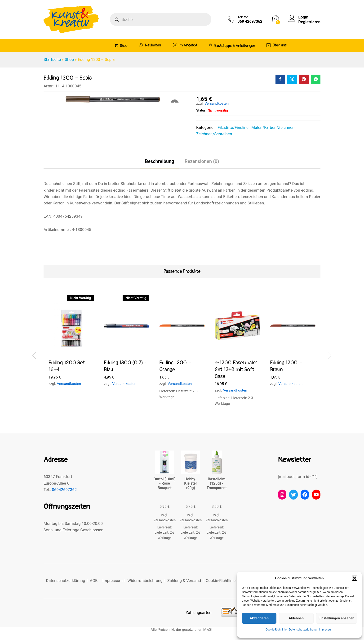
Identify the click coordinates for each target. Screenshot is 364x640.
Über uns (277, 45)
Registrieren (309, 22)
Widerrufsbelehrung (145, 581)
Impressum (326, 630)
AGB (94, 581)
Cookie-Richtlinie (276, 630)
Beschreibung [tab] (159, 161)
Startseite (52, 59)
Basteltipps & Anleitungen (232, 45)
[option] (71, 345)
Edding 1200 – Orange (175, 366)
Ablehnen (296, 618)
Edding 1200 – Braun (286, 366)
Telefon (243, 17)
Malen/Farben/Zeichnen (273, 127)
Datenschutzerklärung (303, 630)
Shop (121, 45)
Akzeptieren (259, 618)
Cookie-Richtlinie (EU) (225, 581)
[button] (355, 578)
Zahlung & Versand (184, 581)
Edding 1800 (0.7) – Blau (126, 366)
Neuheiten (150, 45)
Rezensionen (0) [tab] (202, 161)
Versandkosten (217, 104)
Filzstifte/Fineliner (233, 127)
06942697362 (64, 490)
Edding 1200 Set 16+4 (67, 366)
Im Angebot (185, 45)
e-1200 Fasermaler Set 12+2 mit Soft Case (236, 369)
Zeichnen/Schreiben (214, 134)
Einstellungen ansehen (336, 618)
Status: (201, 110)
